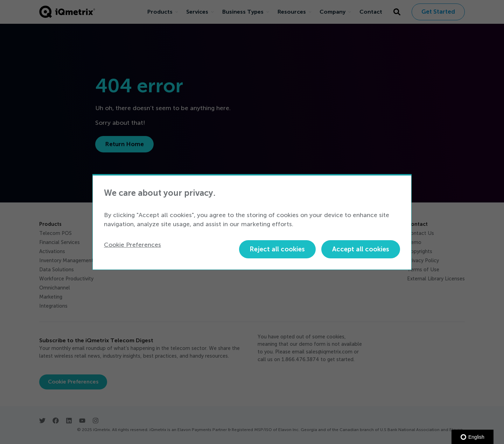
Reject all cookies (277, 249)
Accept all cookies (361, 249)
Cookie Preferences (132, 245)
